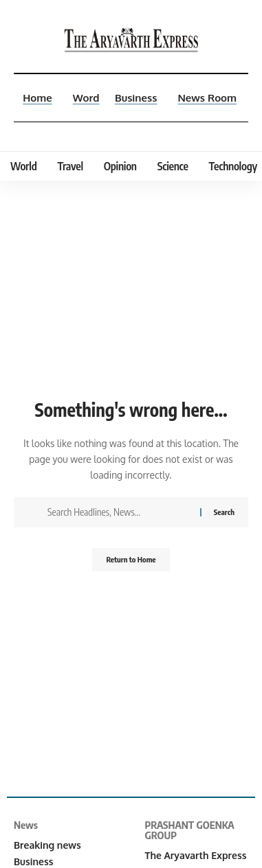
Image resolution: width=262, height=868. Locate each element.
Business (136, 98)
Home (37, 98)
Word (86, 98)
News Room (207, 98)
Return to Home (131, 559)
